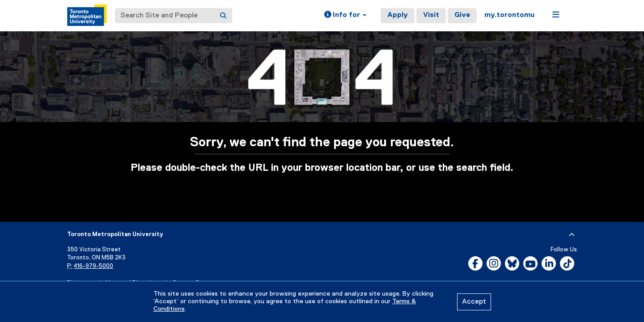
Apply (398, 15)
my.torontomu (509, 15)
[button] (345, 16)
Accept (474, 302)
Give (462, 15)
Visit (431, 15)
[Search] (223, 16)
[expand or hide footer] (572, 235)
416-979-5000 (93, 266)
